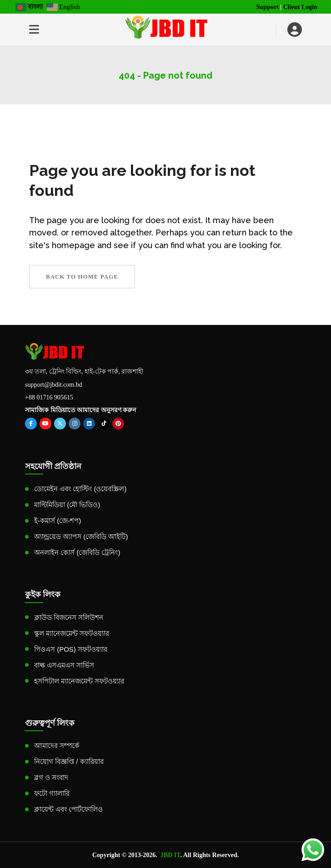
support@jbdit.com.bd (54, 385)
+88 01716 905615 (49, 397)
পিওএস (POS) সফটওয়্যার (71, 649)
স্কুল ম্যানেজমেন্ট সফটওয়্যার (72, 633)
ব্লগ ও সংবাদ (51, 777)
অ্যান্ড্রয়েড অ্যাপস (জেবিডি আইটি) (81, 536)
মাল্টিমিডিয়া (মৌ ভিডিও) (67, 505)
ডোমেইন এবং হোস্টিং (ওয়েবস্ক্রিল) (80, 489)
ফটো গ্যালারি (52, 793)
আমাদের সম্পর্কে (57, 746)
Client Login (300, 7)
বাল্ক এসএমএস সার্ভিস (64, 665)
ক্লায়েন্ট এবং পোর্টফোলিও (68, 809)
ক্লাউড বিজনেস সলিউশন (69, 617)
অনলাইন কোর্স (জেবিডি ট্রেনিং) (77, 552)
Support (268, 7)
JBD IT (171, 855)
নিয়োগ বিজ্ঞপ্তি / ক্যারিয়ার (69, 761)
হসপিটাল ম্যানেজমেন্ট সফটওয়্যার (79, 681)
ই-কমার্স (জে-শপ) (58, 521)
